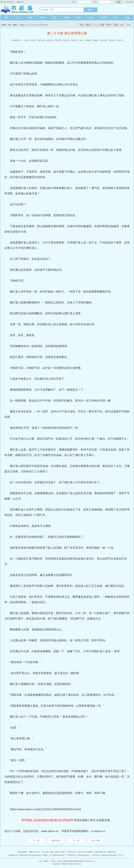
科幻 (79, 18)
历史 (55, 18)
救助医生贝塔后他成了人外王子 (113, 855)
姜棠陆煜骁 (111, 852)
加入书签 (96, 841)
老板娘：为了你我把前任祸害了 (54, 855)
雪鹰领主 (96, 40)
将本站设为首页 (7, 2)
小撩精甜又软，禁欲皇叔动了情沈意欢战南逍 (25, 855)
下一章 (76, 841)
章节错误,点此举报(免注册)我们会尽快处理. (48, 820)
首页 (6, 18)
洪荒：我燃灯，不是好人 (17, 25)
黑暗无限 (74, 40)
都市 (43, 18)
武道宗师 (66, 40)
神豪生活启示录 (35, 852)
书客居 (17, 9)
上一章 (36, 841)
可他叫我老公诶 (100, 852)
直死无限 (58, 40)
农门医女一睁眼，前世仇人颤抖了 (54, 852)
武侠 (31, 18)
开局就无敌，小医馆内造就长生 (78, 855)
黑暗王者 (112, 40)
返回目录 (56, 841)
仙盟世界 (50, 40)
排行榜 (103, 18)
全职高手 (33, 40)
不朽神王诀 (96, 855)
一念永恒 (25, 40)
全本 (115, 18)
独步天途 (104, 40)
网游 (67, 18)
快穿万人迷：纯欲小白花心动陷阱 (80, 852)
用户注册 (129, 2)
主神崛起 (87, 40)
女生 (91, 18)
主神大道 (120, 40)
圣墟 (81, 40)
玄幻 (18, 18)
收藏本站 (20, 2)
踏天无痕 (42, 40)
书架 (127, 18)
